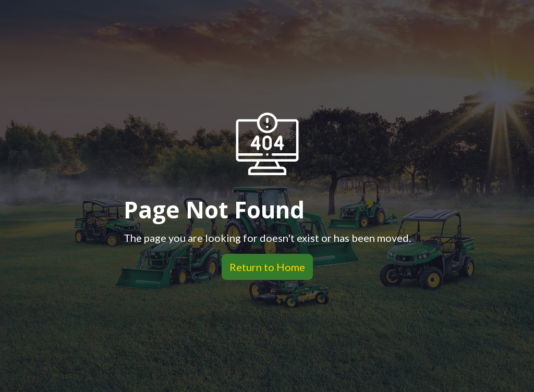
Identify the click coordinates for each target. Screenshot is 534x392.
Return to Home (263, 267)
